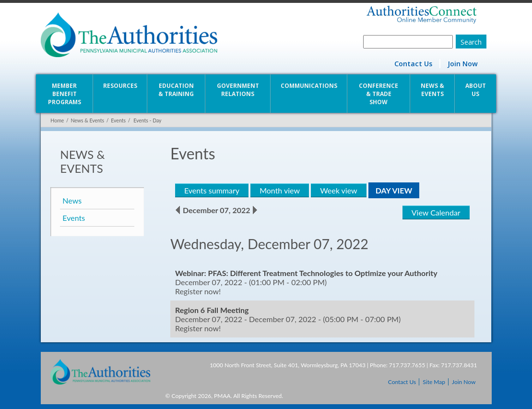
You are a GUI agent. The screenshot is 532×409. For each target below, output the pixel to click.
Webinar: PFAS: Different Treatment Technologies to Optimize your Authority (306, 273)
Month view (280, 190)
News (72, 200)
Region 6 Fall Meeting (212, 310)
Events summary (212, 190)
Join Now (463, 64)
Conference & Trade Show (379, 94)
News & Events (433, 90)
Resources (120, 86)
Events (118, 120)
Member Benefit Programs (64, 94)
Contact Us (413, 64)
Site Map (434, 382)
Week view (338, 190)
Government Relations (238, 90)
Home (57, 120)
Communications (309, 86)
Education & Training (176, 90)
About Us (476, 90)
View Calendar (437, 212)
